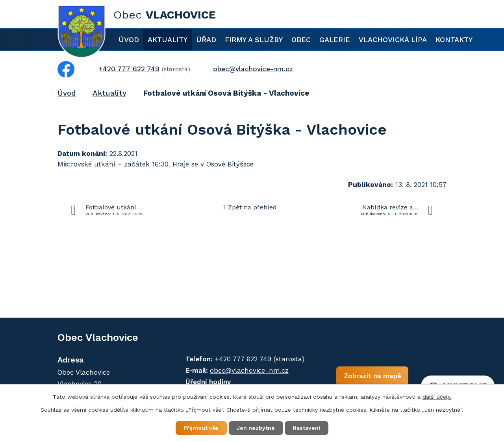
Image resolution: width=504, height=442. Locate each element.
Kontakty (454, 40)
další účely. (437, 396)
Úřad (206, 40)
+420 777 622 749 (241, 359)
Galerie (335, 40)
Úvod (129, 40)
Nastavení (307, 428)
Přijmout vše (201, 428)
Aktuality (168, 40)
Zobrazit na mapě (370, 376)
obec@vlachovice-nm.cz (248, 370)
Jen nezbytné (256, 428)
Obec (301, 40)
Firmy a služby (254, 40)
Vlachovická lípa (393, 40)
